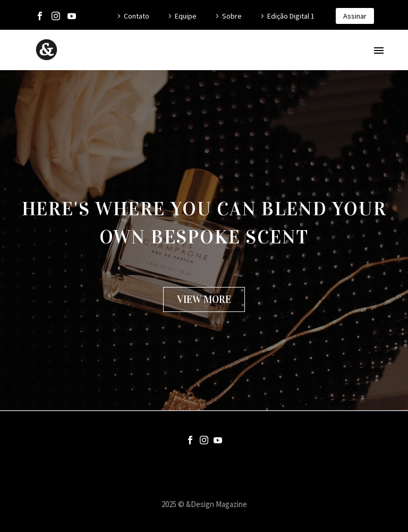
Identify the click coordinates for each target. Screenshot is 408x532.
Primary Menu (379, 50)
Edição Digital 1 (291, 16)
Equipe (186, 16)
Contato (137, 16)
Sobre (232, 16)
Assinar (355, 16)
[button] (204, 299)
